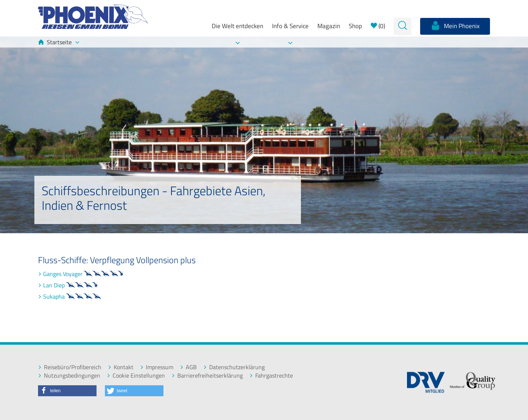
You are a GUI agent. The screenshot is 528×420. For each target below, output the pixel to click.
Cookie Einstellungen (136, 376)
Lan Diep (74, 285)
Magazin (329, 26)
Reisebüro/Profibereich (70, 367)
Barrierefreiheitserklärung (207, 376)
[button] (67, 391)
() (378, 26)
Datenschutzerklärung (234, 367)
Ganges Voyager (87, 274)
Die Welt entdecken (237, 26)
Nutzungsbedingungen (69, 376)
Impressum (157, 367)
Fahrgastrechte (271, 376)
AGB (188, 367)
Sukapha (74, 296)
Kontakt (121, 367)
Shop (355, 26)
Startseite (59, 42)
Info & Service (290, 26)
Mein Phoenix (455, 26)
